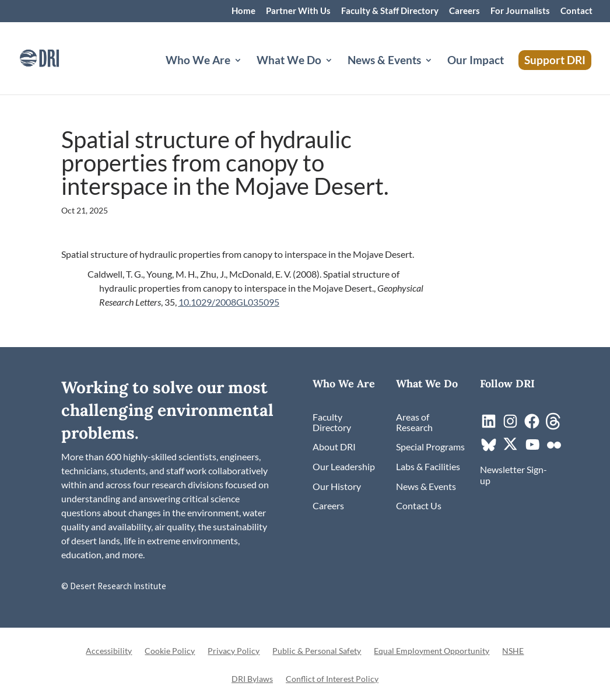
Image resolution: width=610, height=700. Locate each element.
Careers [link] (464, 11)
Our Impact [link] (476, 61)
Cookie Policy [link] (170, 651)
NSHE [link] (513, 651)
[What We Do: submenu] (338, 74)
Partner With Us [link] (298, 11)
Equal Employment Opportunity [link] (432, 651)
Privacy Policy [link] (234, 651)
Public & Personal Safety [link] (317, 651)
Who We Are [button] (198, 61)
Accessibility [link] (109, 651)
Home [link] (243, 11)
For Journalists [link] (520, 11)
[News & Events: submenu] (438, 74)
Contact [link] (576, 11)
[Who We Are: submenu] (247, 74)
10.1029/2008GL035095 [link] (229, 302)
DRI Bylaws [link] (252, 679)
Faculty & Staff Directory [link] (390, 11)
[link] (55, 57)
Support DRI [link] (555, 60)
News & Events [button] (384, 61)
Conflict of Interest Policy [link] (332, 679)
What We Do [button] (289, 61)
